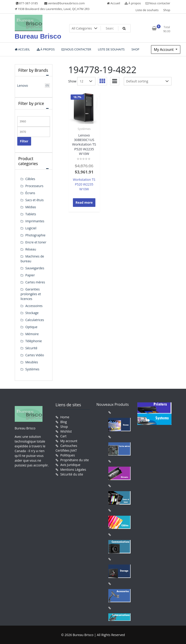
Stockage (32, 313)
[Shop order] (148, 81)
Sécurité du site (72, 474)
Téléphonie (34, 341)
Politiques (68, 455)
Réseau (31, 249)
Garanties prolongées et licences (31, 294)
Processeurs (34, 186)
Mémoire (32, 334)
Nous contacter (158, 3)
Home (65, 417)
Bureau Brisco (38, 36)
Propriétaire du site (75, 460)
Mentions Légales (73, 469)
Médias (31, 207)
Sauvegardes (35, 268)
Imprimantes (35, 221)
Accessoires (34, 306)
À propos (133, 3)
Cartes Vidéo (35, 355)
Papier (30, 275)
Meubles (32, 362)
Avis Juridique (70, 465)
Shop (167, 10)
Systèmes (84, 129)
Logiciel (31, 228)
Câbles (30, 179)
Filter (24, 141)
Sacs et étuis (35, 200)
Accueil (114, 3)
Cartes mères (35, 282)
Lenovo (23, 85)
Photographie (36, 235)
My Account (164, 50)
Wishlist (66, 431)
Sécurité (31, 348)
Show (72, 81)
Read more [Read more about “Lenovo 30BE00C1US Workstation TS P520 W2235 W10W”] (84, 202)
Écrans (30, 193)
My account (69, 441)
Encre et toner (36, 242)
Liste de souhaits (147, 10)
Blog (64, 422)
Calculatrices (35, 320)
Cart (63, 436)
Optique (31, 327)
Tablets (31, 214)
